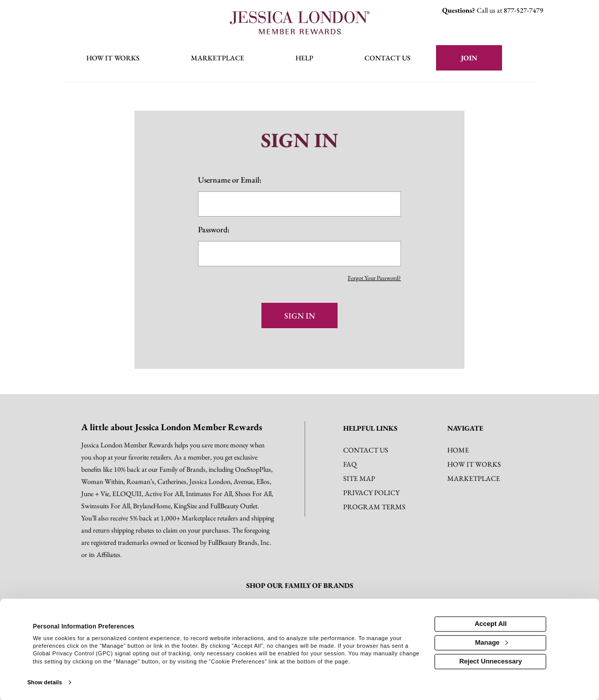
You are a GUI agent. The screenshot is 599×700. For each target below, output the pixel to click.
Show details (45, 682)
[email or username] (299, 204)
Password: (214, 230)
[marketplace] (218, 59)
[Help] (305, 59)
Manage (491, 642)
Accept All (491, 624)
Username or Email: (230, 180)
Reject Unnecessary (491, 661)
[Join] (469, 58)
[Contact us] (387, 59)
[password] (299, 254)
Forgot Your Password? (374, 278)
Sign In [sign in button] (300, 316)
